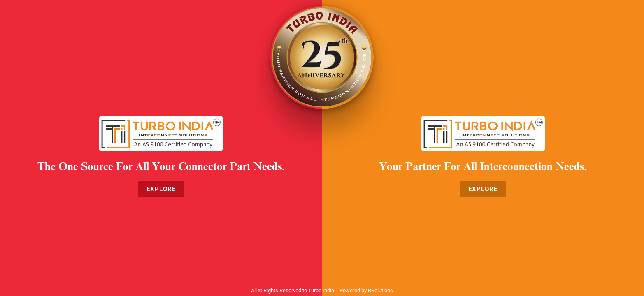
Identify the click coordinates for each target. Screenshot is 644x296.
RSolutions (380, 290)
